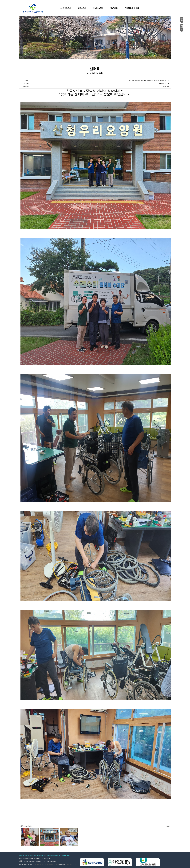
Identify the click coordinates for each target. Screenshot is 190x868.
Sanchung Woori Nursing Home (46, 864)
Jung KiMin (71, 864)
